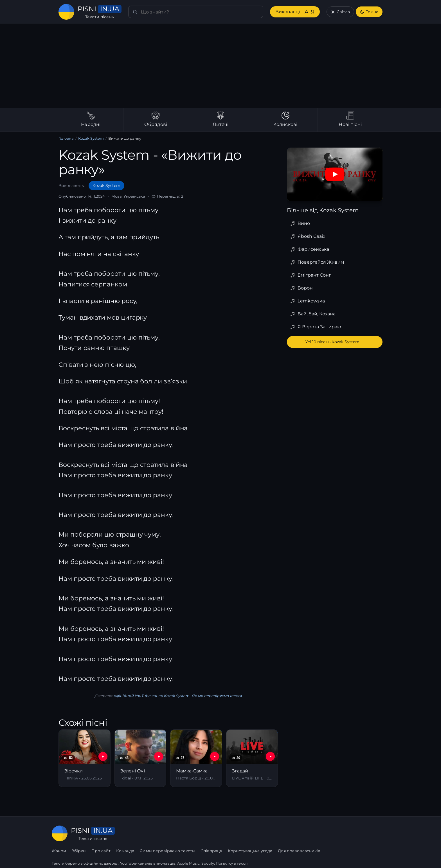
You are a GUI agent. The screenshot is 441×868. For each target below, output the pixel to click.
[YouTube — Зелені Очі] (159, 756)
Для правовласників (368, 833)
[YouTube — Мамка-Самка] (215, 756)
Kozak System (90, 138)
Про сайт (171, 833)
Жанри (129, 833)
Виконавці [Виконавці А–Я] (294, 12)
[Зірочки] (85, 758)
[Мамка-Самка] (196, 758)
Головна (66, 138)
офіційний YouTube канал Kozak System (151, 696)
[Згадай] (252, 758)
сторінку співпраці (119, 856)
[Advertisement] (220, 66)
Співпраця (281, 833)
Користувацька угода (319, 833)
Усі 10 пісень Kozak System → (335, 342)
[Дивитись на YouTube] (335, 174)
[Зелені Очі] (140, 758)
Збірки (148, 833)
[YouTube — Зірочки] (103, 756)
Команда (195, 833)
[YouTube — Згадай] (270, 756)
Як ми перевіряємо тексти (214, 696)
